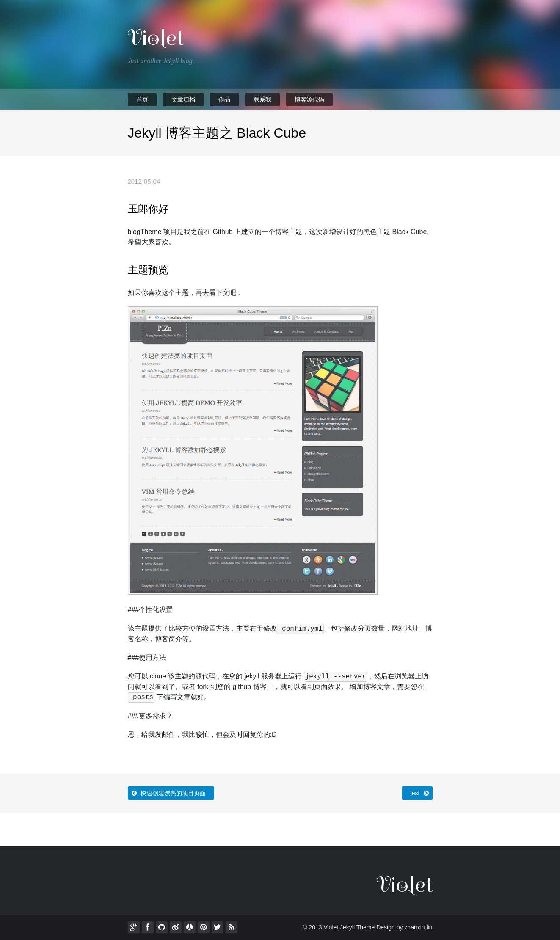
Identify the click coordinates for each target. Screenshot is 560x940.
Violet (156, 38)
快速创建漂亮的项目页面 (168, 791)
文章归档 (183, 99)
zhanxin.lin (418, 927)
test (420, 791)
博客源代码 (309, 99)
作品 (224, 99)
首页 (142, 99)
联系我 (262, 99)
